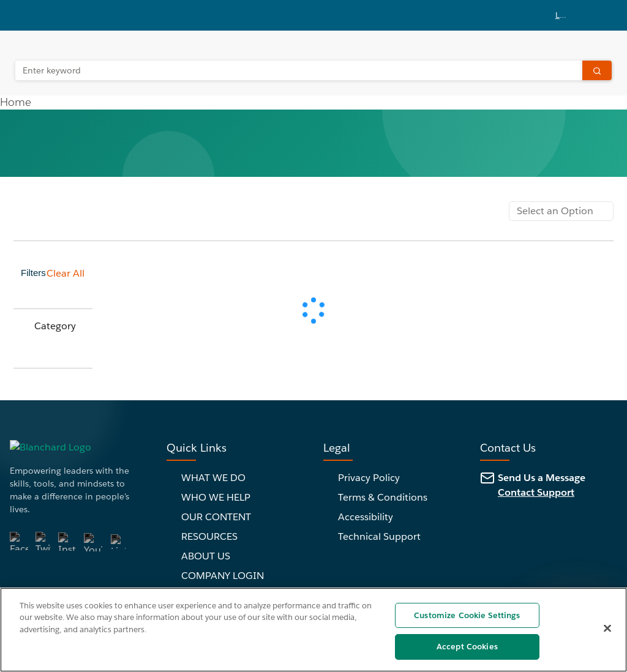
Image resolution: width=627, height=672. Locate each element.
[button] (571, 15)
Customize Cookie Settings (467, 615)
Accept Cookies (467, 647)
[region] (313, 630)
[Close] (607, 628)
